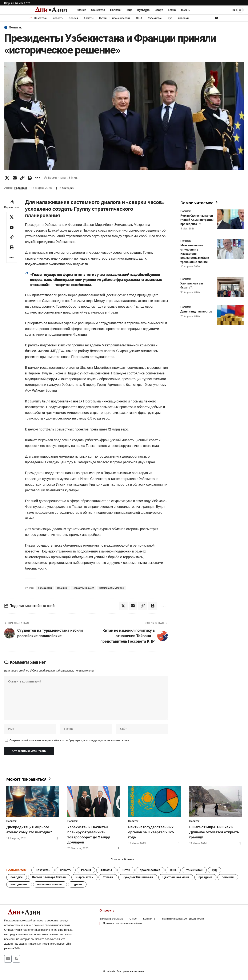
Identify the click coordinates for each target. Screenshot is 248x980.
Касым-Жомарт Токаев (49, 879)
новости (58, 18)
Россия (73, 18)
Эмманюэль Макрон (112, 588)
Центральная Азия (177, 879)
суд (170, 18)
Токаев (109, 879)
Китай (103, 18)
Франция (62, 588)
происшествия (121, 18)
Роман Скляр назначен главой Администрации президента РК (197, 219)
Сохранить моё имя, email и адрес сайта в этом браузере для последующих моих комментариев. (69, 741)
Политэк (16, 28)
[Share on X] (7, 178)
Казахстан (41, 18)
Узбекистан (155, 18)
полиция (230, 879)
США (139, 18)
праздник (207, 879)
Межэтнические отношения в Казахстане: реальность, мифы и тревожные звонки (195, 253)
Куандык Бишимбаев (139, 879)
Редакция (21, 188)
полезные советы (50, 886)
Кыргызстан (85, 879)
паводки (183, 18)
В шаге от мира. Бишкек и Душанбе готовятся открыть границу (214, 833)
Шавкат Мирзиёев (83, 588)
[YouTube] (216, 18)
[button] (230, 10)
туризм (78, 886)
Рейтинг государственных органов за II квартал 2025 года (151, 833)
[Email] (15, 178)
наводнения (19, 886)
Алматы (89, 18)
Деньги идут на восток (196, 311)
